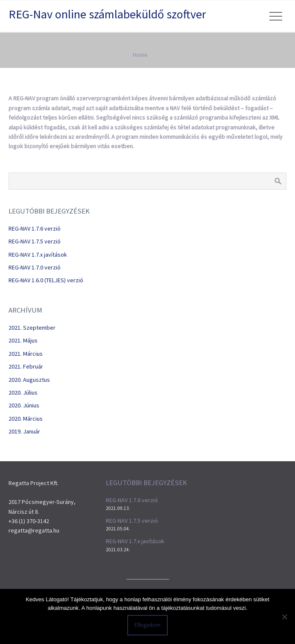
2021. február (26, 366)
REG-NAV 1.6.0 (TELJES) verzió (46, 280)
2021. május (23, 340)
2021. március (26, 354)
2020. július (23, 392)
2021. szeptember (32, 328)
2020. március (26, 419)
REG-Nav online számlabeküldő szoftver (107, 14)
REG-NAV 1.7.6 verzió (35, 228)
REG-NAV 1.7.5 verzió (35, 241)
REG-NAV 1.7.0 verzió (35, 267)
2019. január (24, 431)
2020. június (24, 405)
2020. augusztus (29, 380)
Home (140, 55)
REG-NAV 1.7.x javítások (38, 255)
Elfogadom (147, 625)
